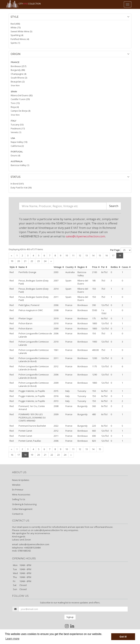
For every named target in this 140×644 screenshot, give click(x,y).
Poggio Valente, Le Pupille (32, 391)
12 (80, 255)
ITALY (13, 121)
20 (19, 261)
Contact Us (18, 514)
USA (13, 138)
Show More (15, 85)
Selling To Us (19, 499)
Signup (70, 617)
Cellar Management (22, 509)
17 (113, 255)
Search (114, 206)
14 (93, 255)
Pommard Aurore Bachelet (32, 426)
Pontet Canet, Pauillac (30, 441)
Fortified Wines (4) (20, 39)
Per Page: (115, 250)
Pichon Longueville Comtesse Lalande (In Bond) (34, 360)
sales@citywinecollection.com (85, 236)
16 (106, 255)
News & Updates (21, 480)
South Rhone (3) (19, 78)
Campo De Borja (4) (21, 111)
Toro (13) (15, 103)
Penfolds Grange (27, 272)
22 (32, 261)
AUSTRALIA (17, 161)
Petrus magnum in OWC (31, 310)
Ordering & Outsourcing (24, 504)
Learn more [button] (12, 639)
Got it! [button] (123, 637)
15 (100, 255)
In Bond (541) (17, 184)
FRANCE (15, 62)
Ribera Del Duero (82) (22, 95)
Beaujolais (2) (18, 82)
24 (45, 261)
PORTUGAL (17, 152)
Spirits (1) (15, 43)
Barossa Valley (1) (20, 165)
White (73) (16, 27)
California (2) (17, 146)
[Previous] (11, 256)
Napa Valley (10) (19, 142)
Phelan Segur (26, 318)
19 (12, 261)
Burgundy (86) (18, 70)
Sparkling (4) (17, 35)
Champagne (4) (18, 74)
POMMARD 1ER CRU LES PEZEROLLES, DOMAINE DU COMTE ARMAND (32, 417)
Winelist (16, 485)
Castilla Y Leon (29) (20, 99)
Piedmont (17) (18, 128)
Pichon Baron (25, 323)
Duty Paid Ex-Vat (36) (21, 188)
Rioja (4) (15, 107)
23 (38, 261)
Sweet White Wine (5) (21, 31)
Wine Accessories (21, 495)
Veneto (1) (16, 132)
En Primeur (18, 490)
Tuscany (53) (17, 125)
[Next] (51, 261)
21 (25, 261)
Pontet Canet (25, 431)
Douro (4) (15, 155)
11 (73, 255)
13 (87, 255)
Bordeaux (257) (18, 66)
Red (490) (15, 24)
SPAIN (14, 92)
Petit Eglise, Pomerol (29, 305)
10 (67, 255)
